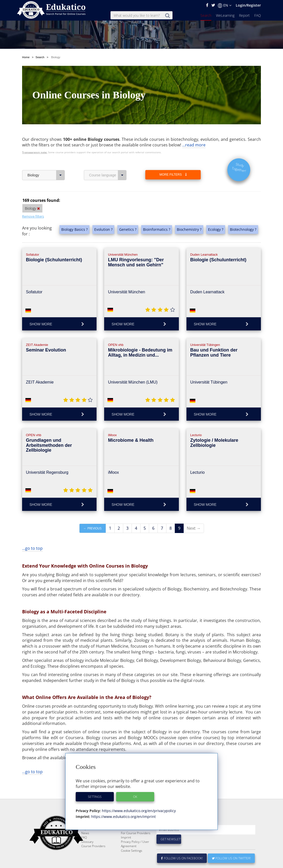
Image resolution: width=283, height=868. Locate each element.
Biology (46, 175)
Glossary (87, 854)
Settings (95, 797)
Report (244, 15)
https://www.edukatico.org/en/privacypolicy (138, 811)
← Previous (93, 528)
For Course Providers (136, 845)
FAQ (258, 15)
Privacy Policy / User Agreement (135, 856)
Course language (108, 175)
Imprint (126, 850)
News (85, 845)
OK (135, 797)
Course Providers (93, 858)
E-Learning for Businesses (131, 839)
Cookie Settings (132, 863)
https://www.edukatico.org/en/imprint (123, 817)
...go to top (32, 548)
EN (225, 5)
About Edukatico (132, 832)
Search (206, 15)
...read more (194, 145)
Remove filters (33, 216)
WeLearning (225, 15)
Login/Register (248, 5)
